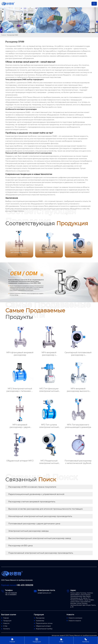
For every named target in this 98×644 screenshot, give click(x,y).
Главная (3, 35)
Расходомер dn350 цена (20, 546)
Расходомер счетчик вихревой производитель (32, 502)
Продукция (37, 640)
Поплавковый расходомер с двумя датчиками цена (34, 524)
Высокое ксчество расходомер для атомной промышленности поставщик (46, 509)
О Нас (61, 640)
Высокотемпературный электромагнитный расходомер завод (40, 538)
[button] (89, 243)
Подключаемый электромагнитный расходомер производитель (41, 553)
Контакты (86, 640)
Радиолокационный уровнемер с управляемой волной (36, 494)
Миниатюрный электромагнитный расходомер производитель (40, 516)
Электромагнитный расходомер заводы (29, 531)
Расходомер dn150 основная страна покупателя (32, 487)
